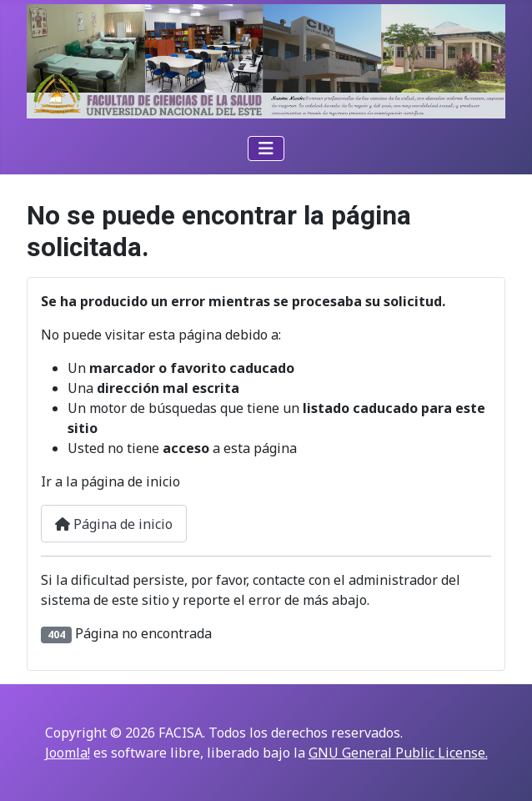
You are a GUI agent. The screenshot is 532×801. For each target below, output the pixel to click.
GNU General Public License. (398, 753)
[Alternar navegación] (266, 149)
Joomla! (68, 753)
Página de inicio (114, 524)
